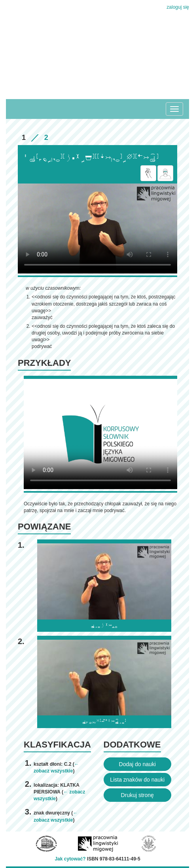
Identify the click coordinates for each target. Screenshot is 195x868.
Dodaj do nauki (137, 764)
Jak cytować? (70, 859)
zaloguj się (178, 7)
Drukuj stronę (137, 795)
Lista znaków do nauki (137, 780)
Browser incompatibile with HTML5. (97, 228)
